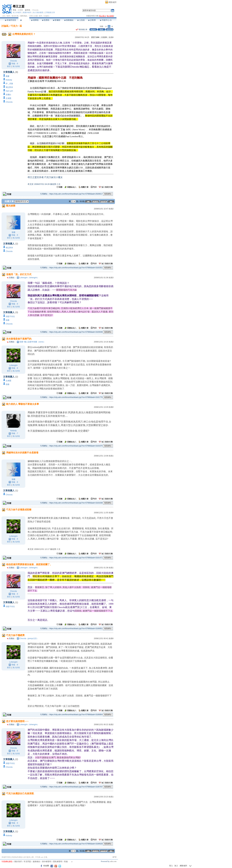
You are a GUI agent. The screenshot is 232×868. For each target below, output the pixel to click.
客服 (66, 862)
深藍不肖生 (10, 316)
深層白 (8, 95)
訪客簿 (92, 20)
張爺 (13, 232)
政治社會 (15, 16)
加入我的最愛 (38, 12)
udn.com (113, 861)
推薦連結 (69, 20)
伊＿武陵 (9, 84)
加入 (176, 866)
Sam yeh (9, 91)
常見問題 (27, 862)
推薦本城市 (27, 12)
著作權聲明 (47, 862)
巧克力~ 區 (16, 26)
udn (4, 16)
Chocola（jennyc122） (29, 638)
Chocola (35, 10)
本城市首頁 (10, 20)
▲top (114, 857)
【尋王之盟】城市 (35, 16)
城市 (8, 16)
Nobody (9, 80)
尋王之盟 (19, 6)
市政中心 (106, 20)
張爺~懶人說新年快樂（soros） (32, 342)
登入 (171, 866)
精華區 (35, 20)
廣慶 (8, 76)
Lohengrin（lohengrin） (29, 278)
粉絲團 (46, 866)
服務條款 (36, 862)
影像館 (56, 20)
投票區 (46, 20)
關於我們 (18, 862)
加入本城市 (17, 12)
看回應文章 (82, 29)
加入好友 (16, 66)
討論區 (24, 20)
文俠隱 (20, 10)
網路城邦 (112, 2)
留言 (9, 66)
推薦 (111, 37)
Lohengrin (13, 365)
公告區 (81, 20)
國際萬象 (24, 16)
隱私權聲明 (58, 862)
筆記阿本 (9, 87)
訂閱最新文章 (50, 12)
